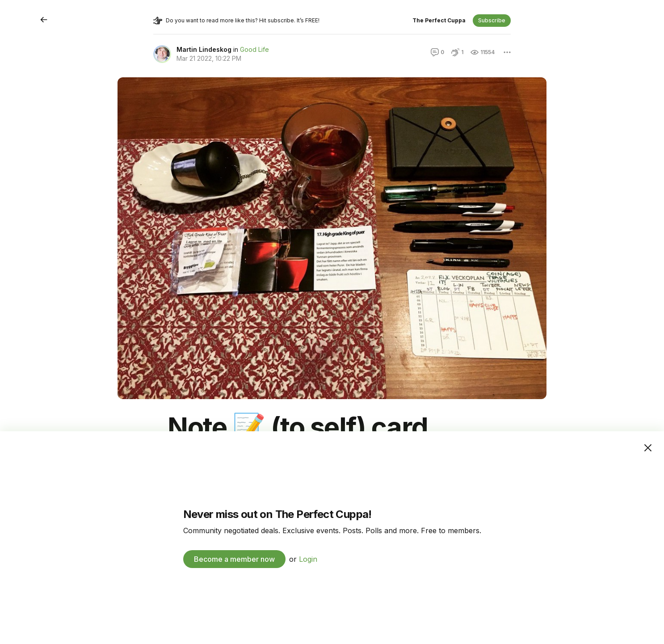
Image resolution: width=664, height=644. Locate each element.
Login (308, 559)
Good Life (254, 49)
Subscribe (492, 20)
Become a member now (234, 559)
